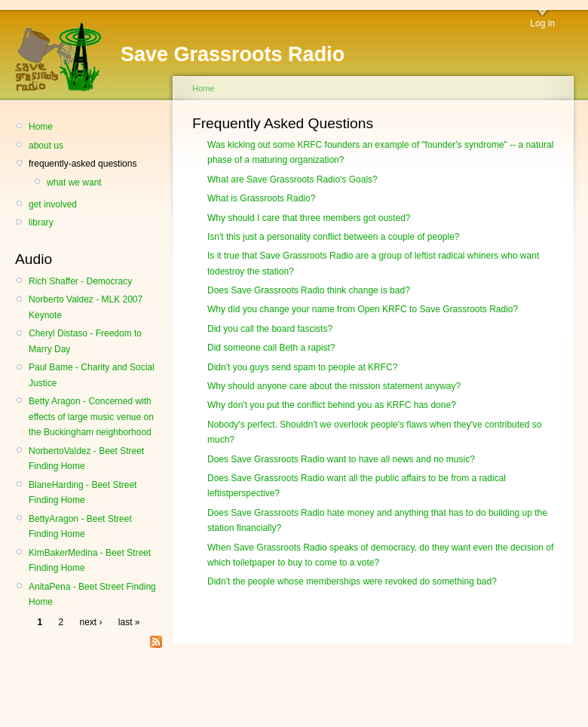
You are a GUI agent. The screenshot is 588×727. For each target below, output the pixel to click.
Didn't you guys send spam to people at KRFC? (302, 367)
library (41, 222)
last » (129, 622)
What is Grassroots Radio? (261, 198)
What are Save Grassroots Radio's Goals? (292, 179)
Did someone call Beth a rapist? (271, 348)
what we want (74, 183)
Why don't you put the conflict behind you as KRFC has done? (332, 405)
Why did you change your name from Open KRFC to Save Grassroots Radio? (363, 309)
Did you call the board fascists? (270, 329)
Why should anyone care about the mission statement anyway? (334, 386)
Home (41, 127)
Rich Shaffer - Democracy (80, 281)
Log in (542, 23)
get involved (53, 204)
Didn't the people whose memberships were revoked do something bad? (352, 581)
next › (91, 622)
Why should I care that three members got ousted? (309, 218)
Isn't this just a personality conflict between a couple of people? (334, 237)
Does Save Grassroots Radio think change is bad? (309, 290)
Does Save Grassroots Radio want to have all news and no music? (341, 459)
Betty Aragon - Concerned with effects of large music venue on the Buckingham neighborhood (91, 417)
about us (46, 146)
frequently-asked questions (83, 164)
